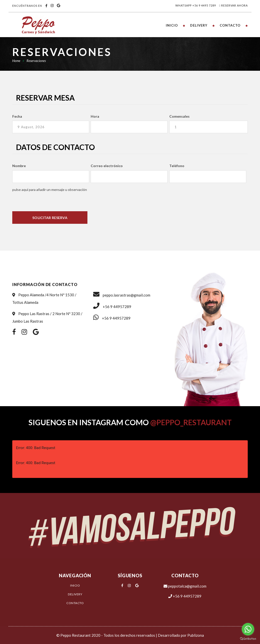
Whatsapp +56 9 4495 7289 (196, 5)
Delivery (75, 594)
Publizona (196, 635)
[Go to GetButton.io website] (248, 639)
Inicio (75, 585)
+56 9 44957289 (112, 307)
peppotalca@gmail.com (185, 586)
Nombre (19, 166)
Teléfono (177, 166)
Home (16, 61)
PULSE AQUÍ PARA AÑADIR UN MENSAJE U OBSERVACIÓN (50, 190)
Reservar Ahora (234, 5)
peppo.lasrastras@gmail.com (122, 295)
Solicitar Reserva (50, 218)
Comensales (179, 116)
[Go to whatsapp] (248, 629)
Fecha (17, 116)
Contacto (75, 603)
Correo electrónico (107, 166)
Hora (95, 116)
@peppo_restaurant (191, 422)
